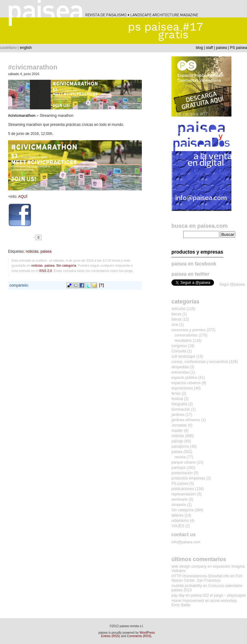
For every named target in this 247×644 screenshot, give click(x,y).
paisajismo (180, 446)
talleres (177, 515)
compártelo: (19, 285)
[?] (101, 285)
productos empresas (188, 478)
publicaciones (183, 489)
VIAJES (178, 526)
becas (176, 314)
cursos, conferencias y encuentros (200, 362)
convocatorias (186, 335)
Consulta (179, 351)
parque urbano (184, 462)
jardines (178, 415)
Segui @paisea (232, 284)
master (177, 431)
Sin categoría (66, 265)
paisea (221, 48)
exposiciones (182, 388)
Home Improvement (188, 601)
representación (184, 494)
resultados (183, 341)
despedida (180, 367)
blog (199, 48)
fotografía (179, 404)
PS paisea (238, 48)
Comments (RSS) (139, 636)
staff (209, 48)
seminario (179, 499)
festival (177, 399)
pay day (178, 595)
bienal (176, 319)
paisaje (177, 441)
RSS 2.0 (45, 271)
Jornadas (179, 425)
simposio (179, 505)
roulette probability (187, 586)
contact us (184, 534)
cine (175, 325)
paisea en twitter (190, 274)
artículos (178, 309)
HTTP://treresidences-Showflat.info (200, 576)
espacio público (184, 378)
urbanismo (180, 521)
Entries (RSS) (111, 636)
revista (180, 457)
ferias (176, 394)
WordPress (147, 633)
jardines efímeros (186, 420)
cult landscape (183, 356)
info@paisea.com (186, 542)
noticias (32, 251)
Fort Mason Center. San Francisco (207, 578)
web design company (189, 566)
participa (178, 468)
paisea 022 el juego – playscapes (218, 595)
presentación (182, 473)
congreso (179, 346)
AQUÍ (23, 197)
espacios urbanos (186, 383)
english (26, 48)
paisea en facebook (194, 264)
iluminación (181, 409)
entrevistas (180, 372)
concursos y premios (189, 330)
